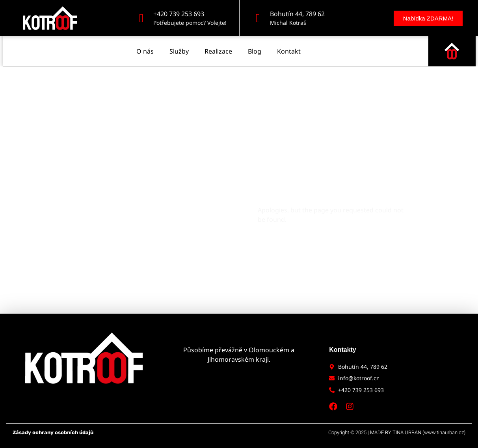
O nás (145, 47)
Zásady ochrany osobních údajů (53, 432)
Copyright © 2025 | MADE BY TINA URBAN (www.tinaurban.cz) (397, 432)
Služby (179, 47)
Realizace (218, 47)
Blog (255, 47)
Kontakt (289, 47)
